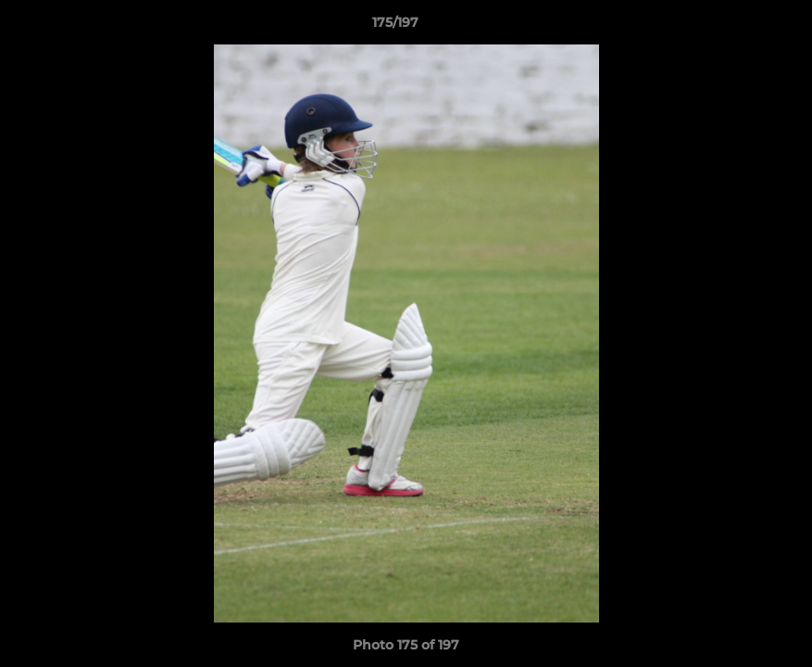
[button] (734, 27)
